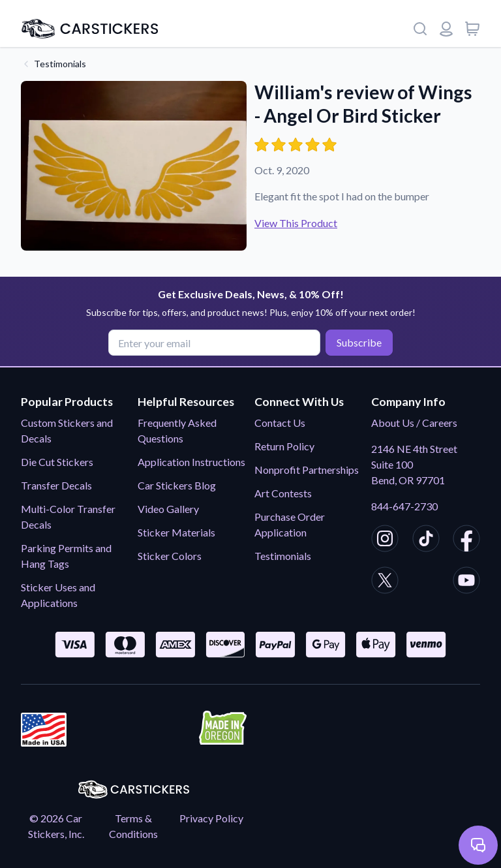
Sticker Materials (176, 532)
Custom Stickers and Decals (67, 430)
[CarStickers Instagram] (385, 540)
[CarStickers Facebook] (466, 540)
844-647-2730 (404, 506)
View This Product (296, 223)
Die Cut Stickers (57, 462)
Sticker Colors (170, 556)
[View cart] (472, 29)
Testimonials (60, 64)
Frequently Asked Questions (177, 430)
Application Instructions (191, 462)
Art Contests (283, 493)
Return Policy (284, 446)
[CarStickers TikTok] (426, 540)
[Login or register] (446, 29)
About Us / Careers (414, 423)
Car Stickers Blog (177, 485)
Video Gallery (168, 509)
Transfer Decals (56, 485)
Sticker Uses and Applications (58, 595)
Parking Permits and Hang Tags (66, 556)
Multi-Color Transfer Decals (68, 517)
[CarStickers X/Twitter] (385, 582)
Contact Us (280, 423)
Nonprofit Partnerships (307, 470)
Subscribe (359, 342)
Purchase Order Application (290, 524)
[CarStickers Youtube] (466, 582)
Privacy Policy (211, 818)
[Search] (420, 29)
